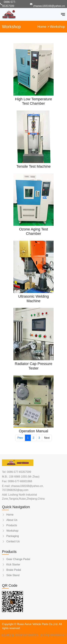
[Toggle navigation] (63, 14)
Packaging (10, 536)
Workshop (10, 531)
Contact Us (11, 541)
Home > (43, 27)
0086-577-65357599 (19, 472)
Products (9, 525)
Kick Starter (11, 565)
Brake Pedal (11, 570)
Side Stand (11, 575)
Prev (20, 438)
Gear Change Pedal (16, 559)
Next (47, 438)
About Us (10, 520)
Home (8, 515)
